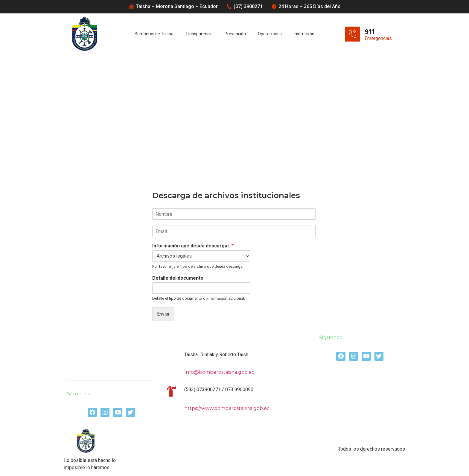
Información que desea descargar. (193, 246)
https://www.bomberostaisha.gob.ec (227, 408)
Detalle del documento (178, 278)
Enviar (163, 314)
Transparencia (199, 34)
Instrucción (304, 34)
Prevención (235, 34)
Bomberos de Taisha (154, 34)
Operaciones (270, 34)
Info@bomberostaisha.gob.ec (219, 372)
